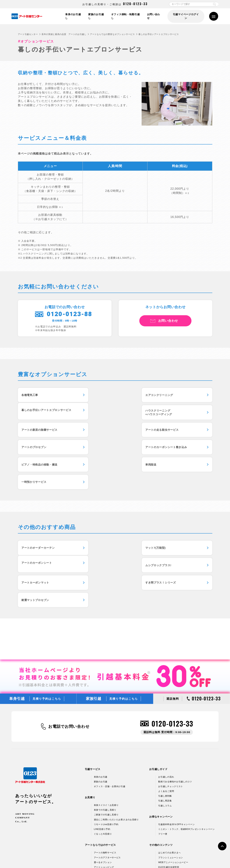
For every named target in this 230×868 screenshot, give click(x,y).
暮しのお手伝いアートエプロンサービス (181, 396)
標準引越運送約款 (99, 858)
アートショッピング (104, 795)
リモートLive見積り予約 (106, 752)
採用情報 (163, 833)
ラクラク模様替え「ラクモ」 (108, 804)
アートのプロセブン (35, 433)
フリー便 (163, 761)
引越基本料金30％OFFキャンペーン (176, 752)
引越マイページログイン (186, 16)
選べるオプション (103, 790)
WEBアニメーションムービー (173, 790)
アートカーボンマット (103, 537)
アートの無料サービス (105, 780)
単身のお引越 (101, 704)
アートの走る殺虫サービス (173, 414)
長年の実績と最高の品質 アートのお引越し (64, 34)
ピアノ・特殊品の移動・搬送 (174, 433)
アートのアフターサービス (107, 785)
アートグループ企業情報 (171, 828)
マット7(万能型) (99, 519)
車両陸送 (28, 452)
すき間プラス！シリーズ (171, 537)
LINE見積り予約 (102, 757)
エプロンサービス (103, 799)
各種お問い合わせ (165, 858)
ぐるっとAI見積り (103, 761)
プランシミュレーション (171, 785)
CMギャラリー (166, 799)
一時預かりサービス (102, 452)
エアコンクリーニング (103, 396)
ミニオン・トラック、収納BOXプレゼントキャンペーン (187, 757)
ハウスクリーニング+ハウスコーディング (36, 414)
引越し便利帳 (165, 723)
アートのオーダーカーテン (40, 519)
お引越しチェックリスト (171, 714)
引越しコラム (165, 733)
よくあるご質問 (166, 719)
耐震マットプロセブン (37, 556)
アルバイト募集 (166, 837)
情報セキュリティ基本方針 (71, 858)
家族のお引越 (101, 709)
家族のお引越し (97, 16)
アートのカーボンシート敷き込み (111, 433)
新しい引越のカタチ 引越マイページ (112, 809)
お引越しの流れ (166, 704)
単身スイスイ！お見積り (106, 733)
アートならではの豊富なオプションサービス (112, 34)
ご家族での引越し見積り (106, 742)
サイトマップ (186, 858)
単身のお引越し (74, 16)
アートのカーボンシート (171, 519)
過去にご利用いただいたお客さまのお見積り (116, 747)
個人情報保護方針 (44, 858)
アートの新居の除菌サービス (108, 414)
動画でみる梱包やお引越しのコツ (175, 709)
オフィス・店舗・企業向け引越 (110, 714)
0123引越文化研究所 (169, 795)
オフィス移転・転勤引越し (126, 16)
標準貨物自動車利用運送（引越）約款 (132, 858)
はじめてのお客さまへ (169, 780)
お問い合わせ (155, 16)
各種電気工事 (31, 396)
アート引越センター (28, 34)
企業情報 (163, 818)
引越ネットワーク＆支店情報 (173, 823)
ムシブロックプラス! (36, 537)
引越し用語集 (165, 728)
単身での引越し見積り (105, 737)
